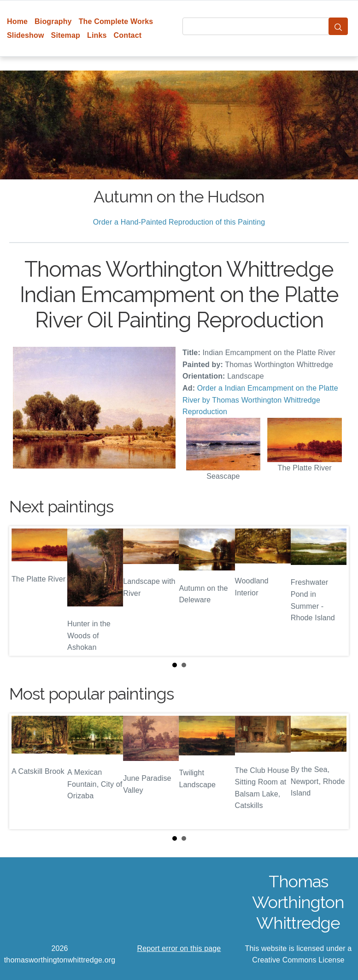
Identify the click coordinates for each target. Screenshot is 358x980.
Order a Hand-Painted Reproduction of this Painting (179, 222)
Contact (128, 35)
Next (335, 591)
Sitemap (66, 35)
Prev (23, 591)
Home (17, 21)
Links (97, 35)
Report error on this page (179, 948)
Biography (53, 21)
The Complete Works (116, 21)
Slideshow (26, 35)
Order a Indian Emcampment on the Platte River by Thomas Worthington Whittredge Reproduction (260, 400)
